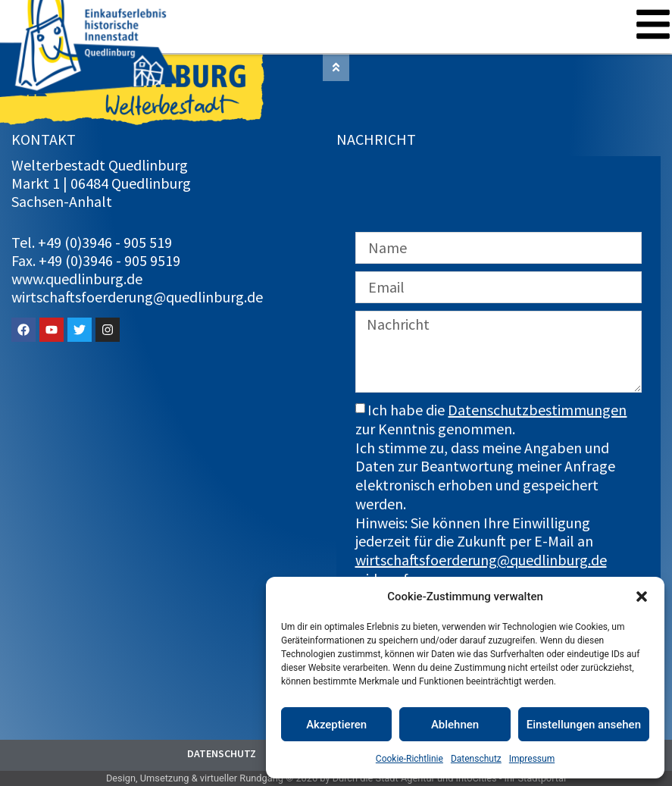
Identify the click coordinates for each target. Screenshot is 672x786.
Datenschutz (476, 759)
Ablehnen (455, 725)
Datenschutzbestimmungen (537, 410)
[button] (642, 597)
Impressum (532, 759)
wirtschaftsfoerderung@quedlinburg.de (481, 560)
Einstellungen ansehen (584, 725)
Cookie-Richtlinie (409, 759)
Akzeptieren (336, 725)
